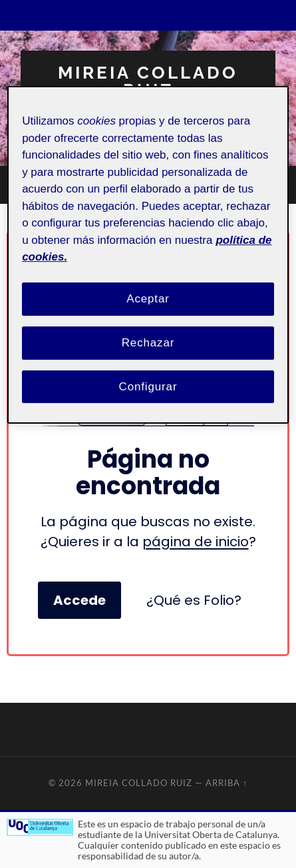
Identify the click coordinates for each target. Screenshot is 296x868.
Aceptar (148, 299)
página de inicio (196, 542)
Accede (79, 600)
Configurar (148, 387)
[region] (148, 255)
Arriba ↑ (226, 783)
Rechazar (148, 343)
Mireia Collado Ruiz (148, 81)
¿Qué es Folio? (194, 600)
